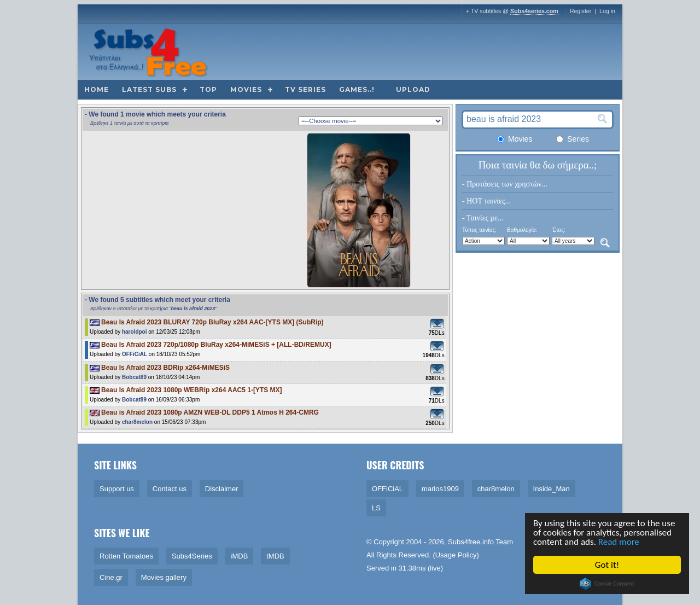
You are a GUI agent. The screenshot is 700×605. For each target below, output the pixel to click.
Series (573, 139)
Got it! (607, 565)
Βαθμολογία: (522, 230)
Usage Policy (456, 555)
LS (376, 508)
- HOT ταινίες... (486, 201)
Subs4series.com (534, 11)
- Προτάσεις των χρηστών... (505, 184)
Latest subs (149, 89)
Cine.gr (111, 577)
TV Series (305, 89)
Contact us (170, 489)
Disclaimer (222, 489)
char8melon (137, 422)
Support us (117, 489)
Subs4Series (192, 556)
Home (97, 89)
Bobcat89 (134, 377)
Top (208, 89)
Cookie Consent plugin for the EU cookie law (608, 584)
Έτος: (559, 230)
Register (581, 11)
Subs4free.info (471, 542)
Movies (246, 89)
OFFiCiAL (135, 354)
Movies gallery (164, 577)
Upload (413, 89)
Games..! (357, 89)
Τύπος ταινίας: (479, 230)
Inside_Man (552, 489)
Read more (619, 542)
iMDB (240, 556)
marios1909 (440, 489)
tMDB (275, 556)
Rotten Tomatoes (126, 556)
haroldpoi (135, 332)
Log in (607, 11)
